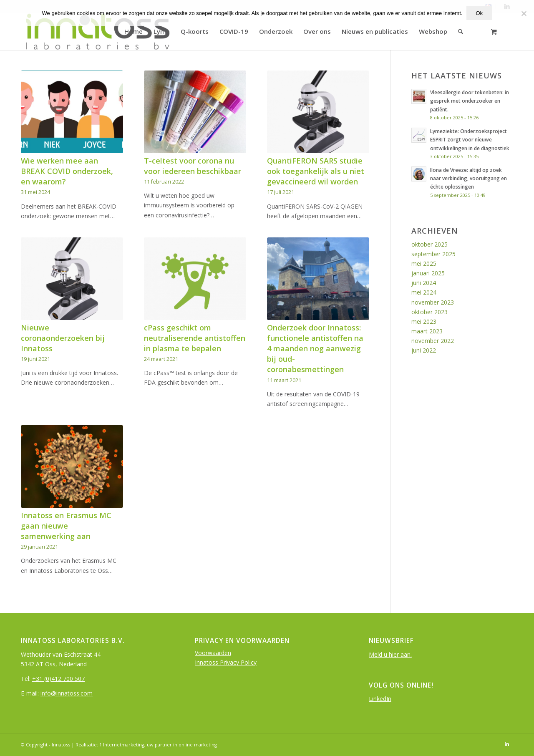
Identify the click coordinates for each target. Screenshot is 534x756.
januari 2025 (428, 273)
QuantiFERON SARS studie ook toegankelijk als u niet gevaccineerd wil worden (316, 171)
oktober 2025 (429, 244)
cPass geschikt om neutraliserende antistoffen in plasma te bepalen (195, 338)
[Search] (461, 31)
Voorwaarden (213, 653)
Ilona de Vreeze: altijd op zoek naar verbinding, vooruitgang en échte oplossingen (469, 178)
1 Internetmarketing (122, 745)
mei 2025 (424, 263)
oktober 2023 (429, 312)
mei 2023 (424, 321)
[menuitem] (134, 31)
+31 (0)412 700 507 (58, 679)
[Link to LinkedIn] (507, 744)
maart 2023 (427, 331)
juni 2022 (424, 350)
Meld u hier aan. (390, 654)
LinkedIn (380, 699)
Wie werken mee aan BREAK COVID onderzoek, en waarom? (67, 171)
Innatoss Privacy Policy (226, 662)
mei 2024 (424, 292)
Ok (479, 13)
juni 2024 (424, 283)
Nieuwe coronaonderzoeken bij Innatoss (63, 338)
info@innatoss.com (67, 693)
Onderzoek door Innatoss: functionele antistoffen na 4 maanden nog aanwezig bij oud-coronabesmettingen (315, 349)
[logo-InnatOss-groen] (97, 31)
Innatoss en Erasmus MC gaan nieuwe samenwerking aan (66, 526)
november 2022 (433, 341)
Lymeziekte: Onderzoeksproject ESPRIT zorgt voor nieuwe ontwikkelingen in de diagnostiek (470, 139)
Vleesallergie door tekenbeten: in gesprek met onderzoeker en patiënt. (470, 101)
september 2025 (433, 254)
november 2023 (433, 302)
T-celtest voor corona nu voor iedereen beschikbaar (193, 166)
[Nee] (524, 13)
